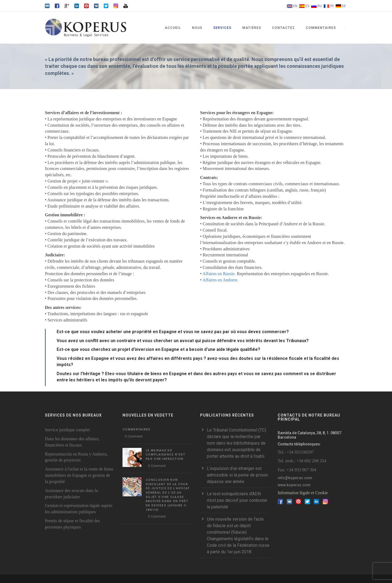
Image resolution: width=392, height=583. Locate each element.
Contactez (283, 28)
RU (320, 6)
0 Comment (134, 436)
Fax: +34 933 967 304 (297, 470)
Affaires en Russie (219, 274)
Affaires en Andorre (220, 280)
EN (295, 6)
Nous (197, 28)
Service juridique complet (67, 430)
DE (344, 6)
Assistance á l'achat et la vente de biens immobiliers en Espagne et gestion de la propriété (79, 475)
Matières (252, 28)
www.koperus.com (294, 485)
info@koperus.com (295, 478)
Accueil (173, 28)
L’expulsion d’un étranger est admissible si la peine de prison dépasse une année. (237, 475)
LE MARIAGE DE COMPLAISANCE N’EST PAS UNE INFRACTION (165, 455)
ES (307, 6)
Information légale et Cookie (303, 493)
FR (332, 6)
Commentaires (321, 28)
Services (222, 28)
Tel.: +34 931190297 (296, 452)
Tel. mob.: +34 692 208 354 (302, 461)
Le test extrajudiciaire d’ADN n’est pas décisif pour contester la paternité (237, 500)
